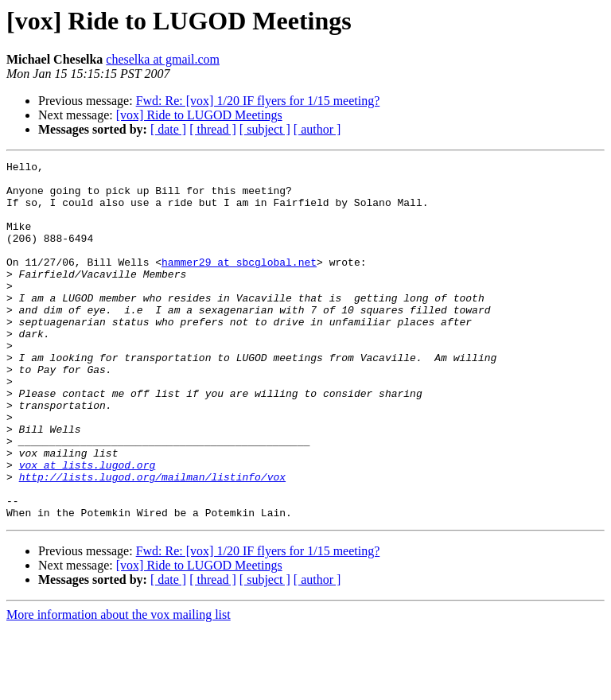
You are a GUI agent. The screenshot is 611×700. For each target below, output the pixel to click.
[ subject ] (265, 129)
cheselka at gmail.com (163, 59)
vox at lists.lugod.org (88, 527)
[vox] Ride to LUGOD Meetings (199, 115)
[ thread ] (213, 129)
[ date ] (168, 129)
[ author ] (317, 129)
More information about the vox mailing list (119, 686)
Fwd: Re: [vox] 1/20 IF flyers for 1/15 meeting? (258, 101)
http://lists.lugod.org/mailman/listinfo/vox (152, 541)
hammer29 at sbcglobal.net (239, 283)
